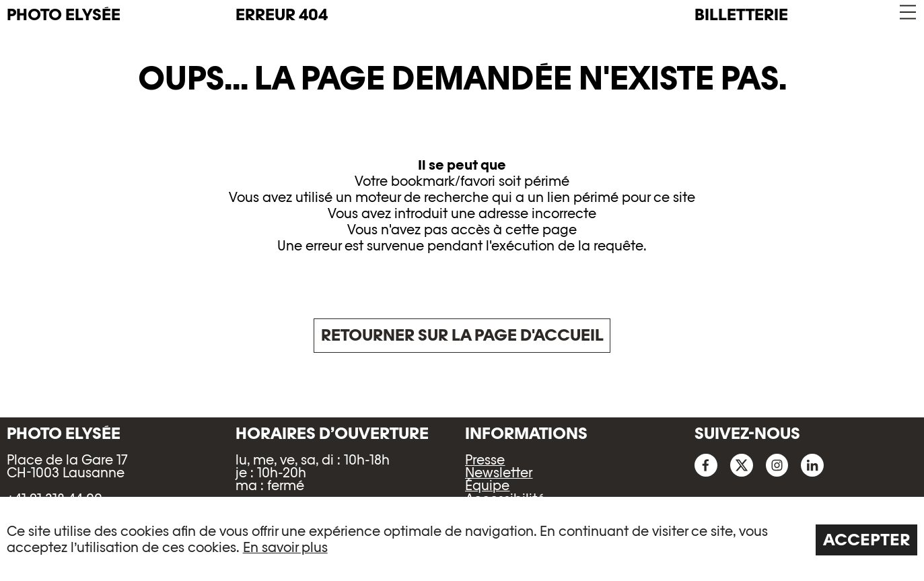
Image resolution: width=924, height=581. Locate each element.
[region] (462, 539)
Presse (485, 460)
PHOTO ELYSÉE (64, 15)
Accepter (867, 540)
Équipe (487, 485)
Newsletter (499, 473)
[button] (907, 12)
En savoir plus (285, 547)
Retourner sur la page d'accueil (462, 335)
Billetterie (741, 14)
